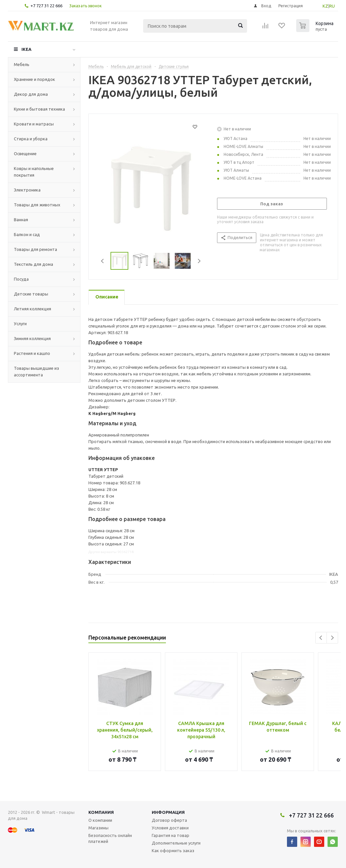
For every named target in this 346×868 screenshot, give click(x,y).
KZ (325, 6)
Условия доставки (170, 828)
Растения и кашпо (32, 353)
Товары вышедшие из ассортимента (36, 371)
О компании (100, 820)
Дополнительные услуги (176, 843)
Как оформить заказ (173, 851)
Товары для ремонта (35, 249)
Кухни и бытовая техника (39, 109)
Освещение (25, 154)
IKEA (26, 49)
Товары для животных (37, 205)
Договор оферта (169, 820)
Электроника (27, 190)
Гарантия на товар (171, 835)
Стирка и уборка (31, 139)
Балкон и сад (27, 234)
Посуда (21, 279)
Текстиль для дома (33, 264)
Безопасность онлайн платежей (110, 838)
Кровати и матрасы (34, 124)
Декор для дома (31, 94)
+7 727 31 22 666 (46, 6)
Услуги (20, 324)
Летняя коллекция (32, 309)
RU (332, 6)
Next (199, 261)
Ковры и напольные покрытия (34, 172)
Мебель (22, 64)
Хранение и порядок (34, 79)
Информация (168, 812)
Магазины (98, 828)
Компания (101, 812)
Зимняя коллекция (32, 338)
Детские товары (31, 294)
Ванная (21, 220)
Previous (103, 261)
